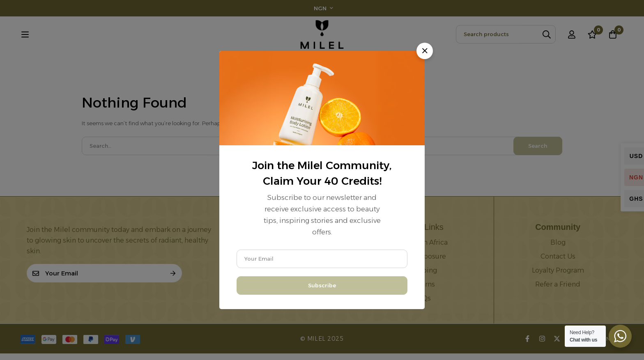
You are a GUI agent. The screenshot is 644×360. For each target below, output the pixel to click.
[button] (425, 51)
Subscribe (322, 285)
